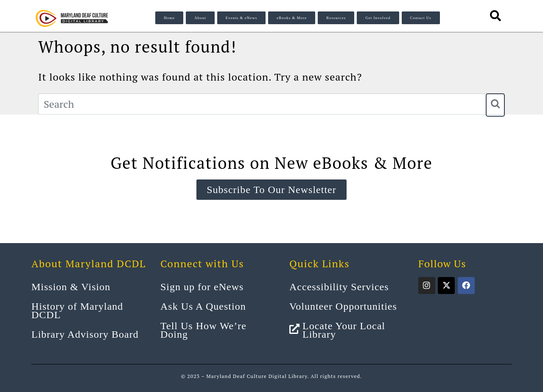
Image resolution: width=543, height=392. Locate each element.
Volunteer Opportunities (343, 306)
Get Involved (378, 18)
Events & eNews (242, 18)
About (200, 18)
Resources (336, 18)
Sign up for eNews (202, 287)
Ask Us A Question (203, 306)
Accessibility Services (339, 287)
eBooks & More (292, 18)
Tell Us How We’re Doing (203, 330)
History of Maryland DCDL (77, 311)
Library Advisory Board (85, 334)
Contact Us (421, 18)
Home (169, 18)
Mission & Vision (71, 287)
